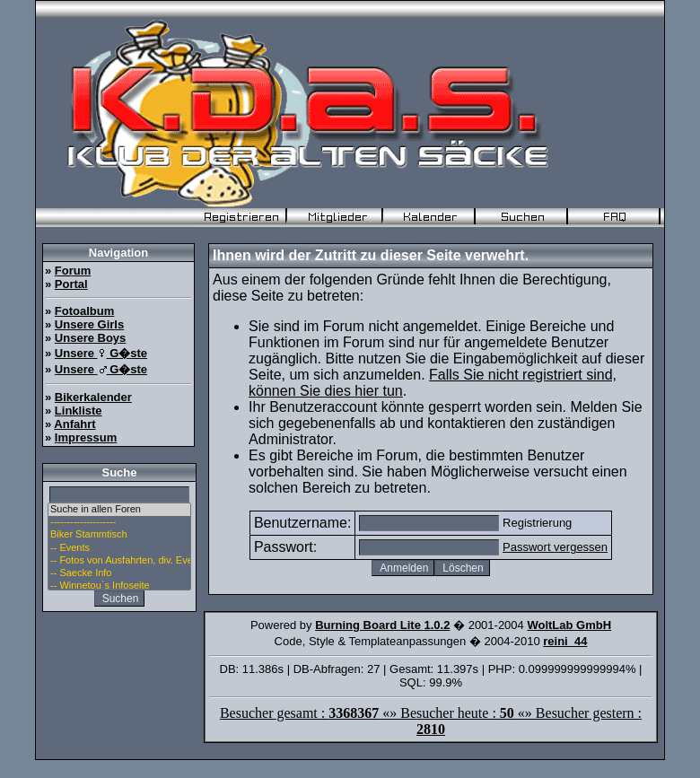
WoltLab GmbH (569, 625)
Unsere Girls (89, 324)
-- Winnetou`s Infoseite (119, 586)
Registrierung (537, 523)
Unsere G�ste (101, 353)
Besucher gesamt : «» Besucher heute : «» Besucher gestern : (431, 721)
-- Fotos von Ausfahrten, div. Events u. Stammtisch (119, 561)
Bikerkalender (93, 397)
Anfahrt (74, 424)
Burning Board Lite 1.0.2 (382, 625)
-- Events (119, 548)
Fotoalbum (84, 311)
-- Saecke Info (119, 573)
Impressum (86, 437)
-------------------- (119, 522)
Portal (71, 284)
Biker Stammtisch (119, 535)
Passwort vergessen (555, 547)
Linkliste (79, 411)
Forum (73, 271)
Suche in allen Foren (119, 510)
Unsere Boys (90, 338)
